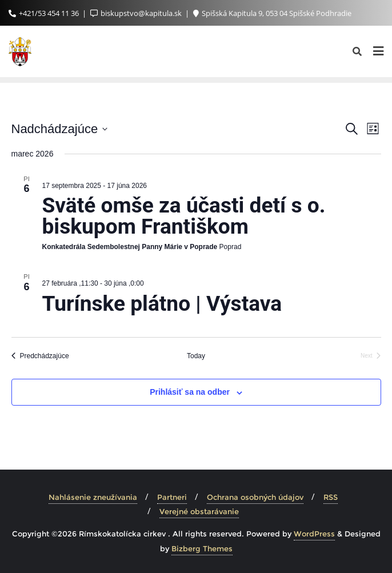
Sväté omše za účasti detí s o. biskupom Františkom (184, 216)
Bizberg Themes (202, 548)
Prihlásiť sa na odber (190, 392)
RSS (331, 497)
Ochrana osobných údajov (255, 497)
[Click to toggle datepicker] (60, 129)
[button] (18, 17)
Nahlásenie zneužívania (93, 497)
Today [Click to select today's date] (196, 356)
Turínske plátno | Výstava (162, 304)
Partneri (172, 497)
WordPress (314, 534)
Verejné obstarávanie (199, 511)
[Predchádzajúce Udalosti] (40, 356)
